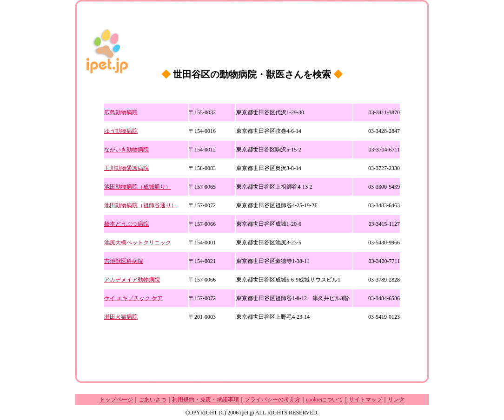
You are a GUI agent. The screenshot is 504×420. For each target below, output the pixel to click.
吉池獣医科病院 (124, 261)
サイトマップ (365, 400)
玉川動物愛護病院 (126, 168)
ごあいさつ (153, 400)
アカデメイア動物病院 (132, 280)
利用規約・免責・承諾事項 (206, 400)
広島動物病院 (121, 112)
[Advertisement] (252, 341)
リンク (396, 400)
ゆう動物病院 (121, 131)
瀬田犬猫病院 (121, 317)
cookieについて (325, 400)
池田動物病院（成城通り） (138, 187)
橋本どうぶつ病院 (126, 224)
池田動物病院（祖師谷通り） (140, 205)
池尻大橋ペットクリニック (138, 243)
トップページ (116, 400)
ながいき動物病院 (126, 150)
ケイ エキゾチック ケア (133, 298)
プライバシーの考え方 (272, 400)
